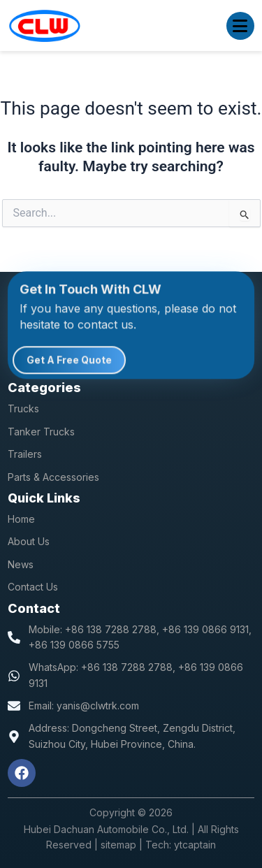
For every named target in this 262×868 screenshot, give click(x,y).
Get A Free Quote (69, 362)
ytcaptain (195, 845)
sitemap (118, 845)
